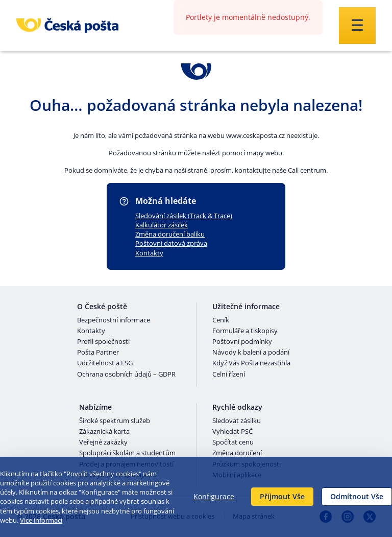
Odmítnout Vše (357, 496)
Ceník (221, 320)
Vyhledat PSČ (232, 432)
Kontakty (149, 253)
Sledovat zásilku (237, 421)
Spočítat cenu (233, 442)
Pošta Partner (98, 353)
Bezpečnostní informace (114, 320)
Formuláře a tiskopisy (245, 331)
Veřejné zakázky (103, 442)
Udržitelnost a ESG (105, 363)
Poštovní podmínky (242, 342)
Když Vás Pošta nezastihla (251, 363)
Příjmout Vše (282, 496)
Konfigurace (214, 496)
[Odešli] (357, 26)
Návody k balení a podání (251, 353)
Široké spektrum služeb (115, 421)
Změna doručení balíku (170, 234)
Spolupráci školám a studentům (127, 453)
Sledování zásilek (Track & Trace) (184, 216)
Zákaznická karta (104, 432)
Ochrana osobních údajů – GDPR (126, 375)
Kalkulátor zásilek (162, 225)
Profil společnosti (103, 342)
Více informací (41, 520)
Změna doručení (237, 453)
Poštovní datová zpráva (171, 243)
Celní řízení (229, 375)
